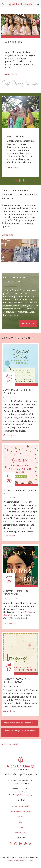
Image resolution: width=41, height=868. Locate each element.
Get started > (28, 323)
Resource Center (21, 832)
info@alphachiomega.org (23, 795)
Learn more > (11, 74)
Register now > (10, 435)
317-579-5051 (22, 792)
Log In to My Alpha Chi (20, 806)
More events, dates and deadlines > (19, 723)
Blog (20, 822)
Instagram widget (10, 744)
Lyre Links (20, 817)
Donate (20, 827)
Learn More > (9, 536)
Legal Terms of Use (15, 860)
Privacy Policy (28, 860)
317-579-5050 (24, 789)
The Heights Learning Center (20, 811)
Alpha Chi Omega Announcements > (20, 732)
